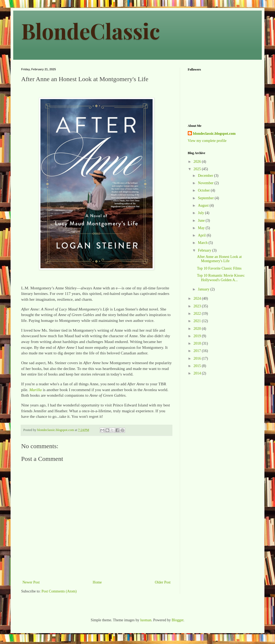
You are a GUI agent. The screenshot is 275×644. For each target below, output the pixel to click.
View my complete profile (207, 141)
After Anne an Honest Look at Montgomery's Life (219, 259)
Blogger (177, 620)
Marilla (36, 390)
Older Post (163, 582)
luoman (146, 620)
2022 (198, 314)
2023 (198, 306)
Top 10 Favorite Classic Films (219, 268)
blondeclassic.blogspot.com (214, 134)
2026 (198, 162)
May (202, 228)
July (201, 213)
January (204, 289)
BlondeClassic (91, 31)
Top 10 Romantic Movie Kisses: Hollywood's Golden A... (221, 278)
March (203, 243)
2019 (198, 336)
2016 (198, 358)
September (206, 198)
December (206, 176)
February (205, 250)
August (204, 205)
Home (97, 582)
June (202, 221)
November (206, 183)
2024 (198, 298)
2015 (198, 366)
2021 (198, 321)
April (202, 235)
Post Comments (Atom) (59, 591)
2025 (198, 169)
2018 (198, 343)
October (204, 190)
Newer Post (31, 582)
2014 (198, 373)
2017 (198, 351)
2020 (198, 329)
